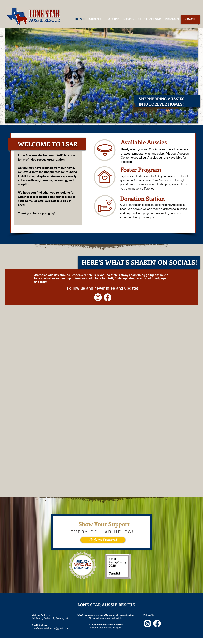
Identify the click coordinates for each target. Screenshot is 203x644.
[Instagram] (98, 297)
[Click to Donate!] (103, 540)
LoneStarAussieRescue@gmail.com (50, 628)
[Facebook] (108, 297)
